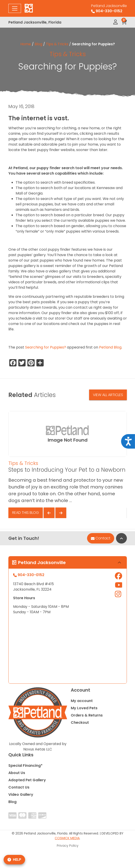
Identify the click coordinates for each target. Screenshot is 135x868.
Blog (38, 44)
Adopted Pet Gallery (27, 780)
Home (26, 44)
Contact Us (19, 787)
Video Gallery (21, 795)
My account (82, 701)
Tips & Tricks (57, 44)
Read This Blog (26, 513)
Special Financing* (25, 766)
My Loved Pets (84, 708)
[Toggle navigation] (15, 8)
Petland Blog (110, 347)
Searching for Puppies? (46, 347)
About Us (17, 773)
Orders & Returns (87, 715)
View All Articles (108, 395)
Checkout (80, 723)
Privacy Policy (68, 846)
